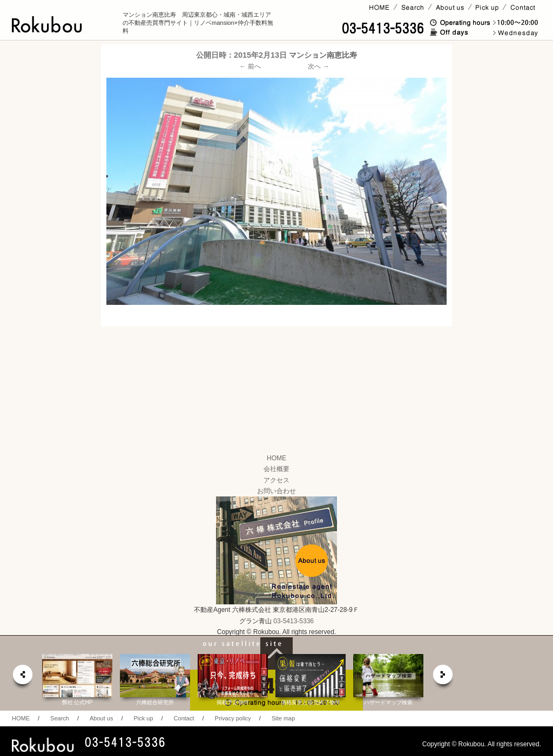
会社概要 (276, 469)
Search (60, 718)
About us (101, 718)
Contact (184, 718)
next (443, 677)
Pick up (143, 718)
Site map (283, 718)
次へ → (318, 66)
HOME (276, 458)
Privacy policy (233, 718)
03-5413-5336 (294, 621)
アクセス (276, 480)
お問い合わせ (276, 491)
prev (22, 677)
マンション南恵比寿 (323, 55)
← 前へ (250, 66)
